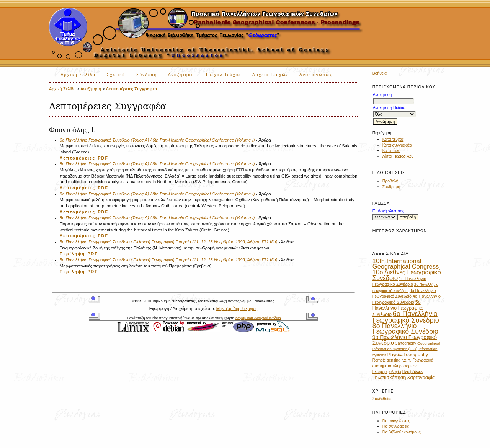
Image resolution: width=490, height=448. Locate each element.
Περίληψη (72, 254)
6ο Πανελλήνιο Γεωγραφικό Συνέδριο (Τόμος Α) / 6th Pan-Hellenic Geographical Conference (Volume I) (157, 140)
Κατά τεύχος (393, 139)
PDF (103, 158)
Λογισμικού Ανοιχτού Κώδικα (258, 318)
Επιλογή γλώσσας (388, 211)
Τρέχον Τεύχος (223, 75)
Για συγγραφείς (396, 426)
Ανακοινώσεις (316, 75)
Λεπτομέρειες (78, 158)
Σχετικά (116, 75)
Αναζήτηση (181, 75)
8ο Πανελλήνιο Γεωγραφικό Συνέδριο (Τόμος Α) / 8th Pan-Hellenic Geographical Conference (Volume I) (157, 164)
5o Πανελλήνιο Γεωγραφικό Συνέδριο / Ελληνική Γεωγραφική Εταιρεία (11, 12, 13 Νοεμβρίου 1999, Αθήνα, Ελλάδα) (169, 242)
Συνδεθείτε (382, 399)
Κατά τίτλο (391, 151)
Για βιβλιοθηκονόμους (402, 432)
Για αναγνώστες (396, 421)
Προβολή (390, 181)
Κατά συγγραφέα (397, 145)
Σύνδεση (147, 75)
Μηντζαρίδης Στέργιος (237, 308)
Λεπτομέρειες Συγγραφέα (132, 89)
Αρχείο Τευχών (270, 75)
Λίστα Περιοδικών (398, 156)
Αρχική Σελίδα (78, 75)
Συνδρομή (391, 187)
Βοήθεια (380, 73)
